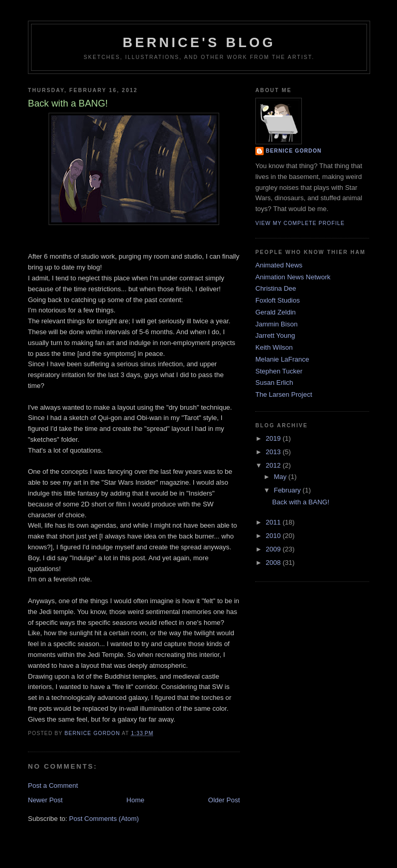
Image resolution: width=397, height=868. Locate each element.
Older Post (224, 800)
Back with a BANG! (301, 502)
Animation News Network (293, 277)
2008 (274, 563)
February (288, 490)
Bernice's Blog (199, 42)
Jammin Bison (277, 324)
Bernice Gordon (294, 151)
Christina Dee (276, 288)
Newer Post (45, 800)
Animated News (279, 265)
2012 (274, 465)
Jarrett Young (275, 335)
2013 (274, 452)
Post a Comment (53, 785)
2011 (274, 522)
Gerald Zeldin (276, 312)
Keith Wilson (274, 347)
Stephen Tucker (279, 371)
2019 (274, 438)
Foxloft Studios (278, 300)
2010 (274, 536)
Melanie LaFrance (282, 359)
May (281, 477)
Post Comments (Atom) (104, 819)
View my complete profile (300, 223)
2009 (274, 549)
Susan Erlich (274, 383)
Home (136, 800)
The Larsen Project (284, 394)
